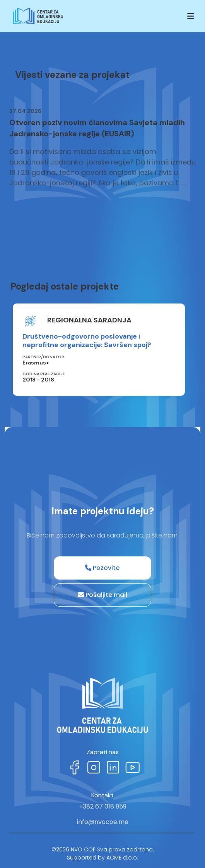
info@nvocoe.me (103, 822)
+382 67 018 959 (103, 806)
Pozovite (102, 568)
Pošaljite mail (102, 595)
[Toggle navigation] (191, 16)
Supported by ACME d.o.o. (102, 858)
